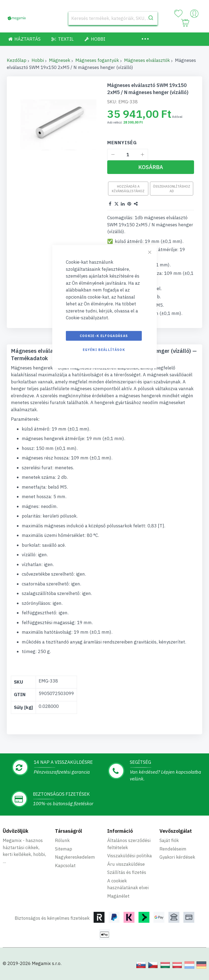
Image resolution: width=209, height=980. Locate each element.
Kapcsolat (65, 865)
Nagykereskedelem (75, 857)
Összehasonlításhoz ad (172, 189)
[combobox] (113, 18)
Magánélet (118, 896)
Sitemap (64, 849)
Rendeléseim (173, 849)
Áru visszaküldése (126, 864)
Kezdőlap (17, 60)
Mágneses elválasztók (147, 60)
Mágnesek (60, 60)
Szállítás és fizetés (127, 872)
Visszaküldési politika (130, 856)
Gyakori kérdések (177, 857)
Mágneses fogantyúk (97, 60)
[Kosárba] (151, 167)
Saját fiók (169, 840)
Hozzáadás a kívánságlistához (128, 189)
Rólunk (62, 840)
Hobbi (38, 60)
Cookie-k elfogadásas (104, 336)
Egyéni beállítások (104, 349)
